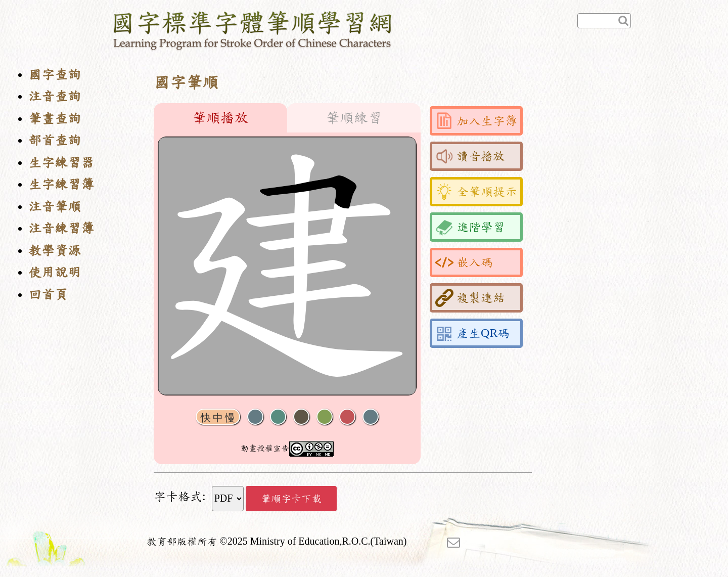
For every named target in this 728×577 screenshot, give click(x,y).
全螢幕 (371, 417)
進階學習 (470, 227)
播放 (278, 417)
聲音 (255, 417)
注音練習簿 (61, 228)
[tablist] (287, 118)
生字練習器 (61, 163)
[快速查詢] (604, 21)
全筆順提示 (476, 192)
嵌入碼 (464, 262)
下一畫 (301, 417)
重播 (325, 417)
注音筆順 (55, 207)
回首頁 (48, 295)
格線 (347, 417)
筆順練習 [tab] (354, 118)
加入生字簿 (476, 121)
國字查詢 (55, 75)
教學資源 (55, 251)
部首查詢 (55, 140)
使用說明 (55, 272)
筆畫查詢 (55, 119)
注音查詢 (55, 96)
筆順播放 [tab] (220, 118)
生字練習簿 (61, 184)
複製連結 (470, 298)
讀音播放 (470, 156)
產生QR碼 (472, 333)
